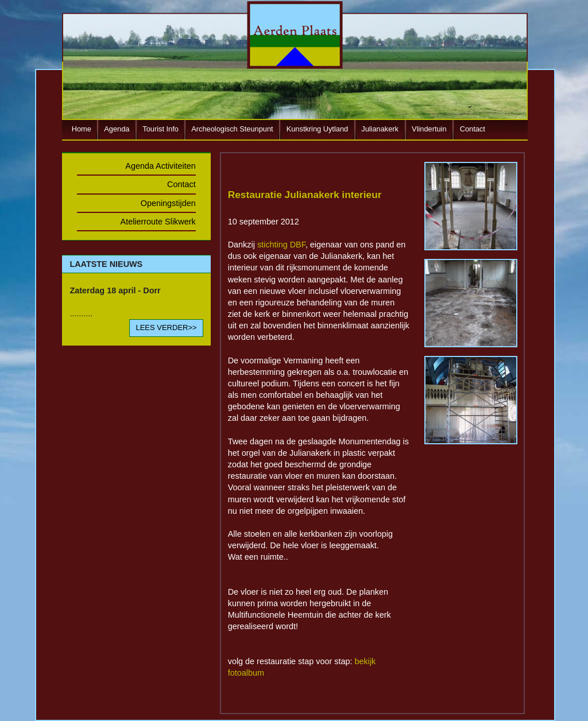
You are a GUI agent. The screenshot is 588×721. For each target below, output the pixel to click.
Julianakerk (380, 129)
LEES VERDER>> (166, 327)
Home (82, 129)
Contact (473, 129)
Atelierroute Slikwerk (158, 222)
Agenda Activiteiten (160, 166)
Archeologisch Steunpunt (232, 129)
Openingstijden (168, 203)
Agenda (117, 129)
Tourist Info (160, 129)
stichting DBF (281, 245)
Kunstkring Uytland (317, 129)
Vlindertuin (429, 129)
